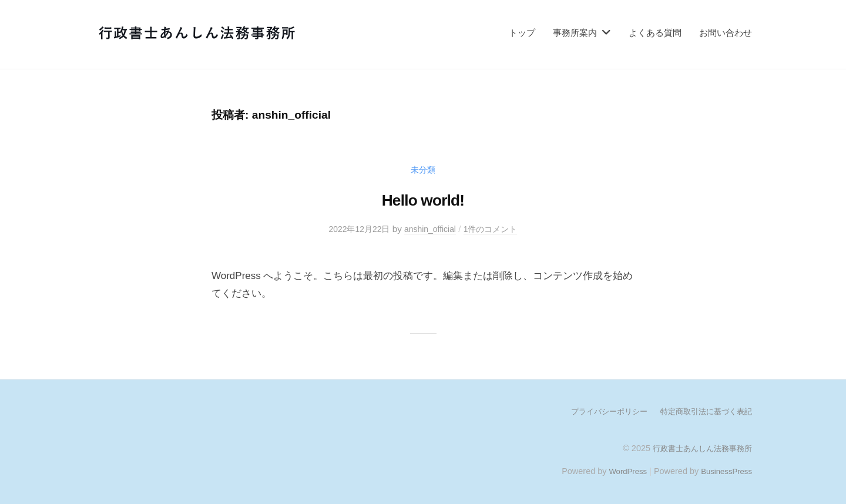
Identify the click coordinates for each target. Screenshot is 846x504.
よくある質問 (655, 33)
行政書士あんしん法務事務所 (699, 448)
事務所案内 (575, 33)
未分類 (423, 169)
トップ (522, 33)
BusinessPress (724, 471)
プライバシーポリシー (599, 411)
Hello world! (423, 199)
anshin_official (431, 229)
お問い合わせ (726, 33)
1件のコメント (496, 229)
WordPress (621, 471)
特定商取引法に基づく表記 (703, 411)
